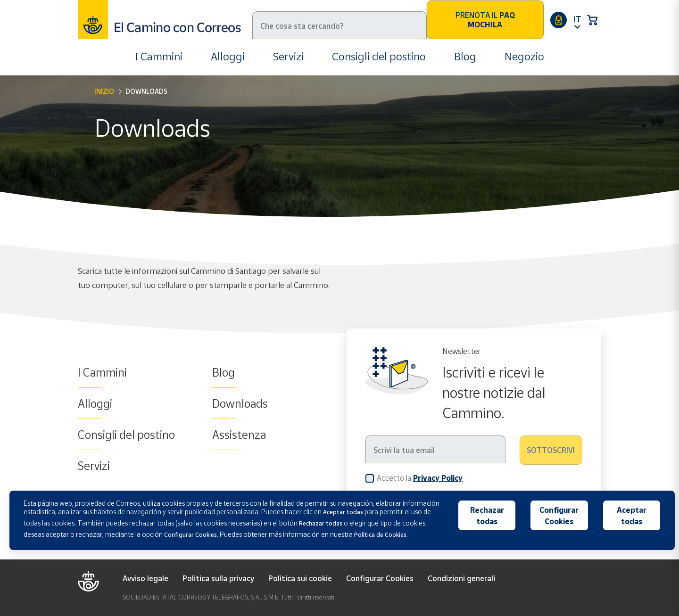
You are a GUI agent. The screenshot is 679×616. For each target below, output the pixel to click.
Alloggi (228, 56)
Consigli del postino (379, 56)
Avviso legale (145, 578)
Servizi (288, 56)
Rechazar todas (487, 516)
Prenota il (485, 20)
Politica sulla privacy (218, 578)
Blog (465, 56)
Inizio (104, 91)
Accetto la (420, 478)
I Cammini (159, 56)
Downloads (240, 403)
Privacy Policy (438, 478)
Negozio (524, 56)
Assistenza (239, 435)
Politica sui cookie (300, 578)
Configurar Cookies (380, 578)
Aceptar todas (632, 516)
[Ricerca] (339, 25)
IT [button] (577, 19)
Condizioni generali (461, 578)
